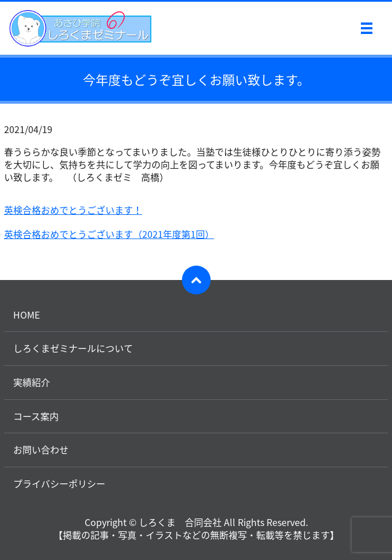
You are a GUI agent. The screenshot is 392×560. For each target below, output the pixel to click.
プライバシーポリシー (59, 483)
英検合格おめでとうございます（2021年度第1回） (109, 234)
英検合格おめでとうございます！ (73, 210)
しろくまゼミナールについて (73, 348)
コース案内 (36, 416)
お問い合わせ (41, 449)
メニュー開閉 (367, 28)
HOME (26, 315)
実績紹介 (32, 382)
